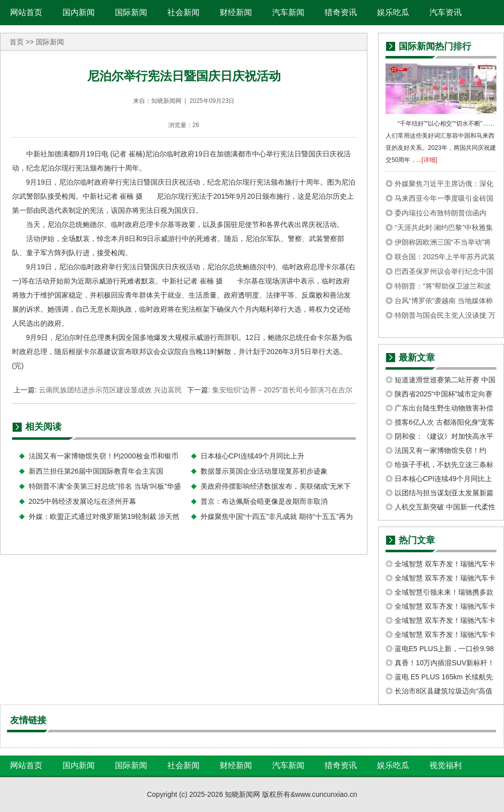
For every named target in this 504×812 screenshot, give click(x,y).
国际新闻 (131, 12)
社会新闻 (183, 12)
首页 (17, 42)
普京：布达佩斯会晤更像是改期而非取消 (264, 501)
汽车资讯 (446, 12)
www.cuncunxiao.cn (326, 794)
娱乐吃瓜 (393, 12)
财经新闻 (236, 12)
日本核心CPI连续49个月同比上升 (253, 456)
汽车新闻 (288, 12)
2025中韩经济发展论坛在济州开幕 (82, 501)
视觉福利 (446, 765)
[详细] (429, 160)
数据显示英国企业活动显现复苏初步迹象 (264, 471)
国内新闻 (79, 12)
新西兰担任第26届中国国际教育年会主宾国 (96, 471)
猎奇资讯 (341, 12)
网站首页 (26, 12)
